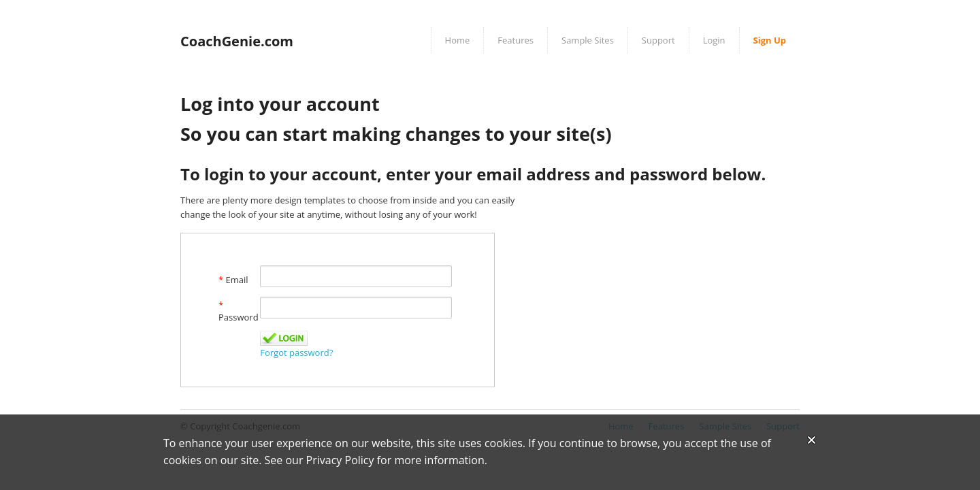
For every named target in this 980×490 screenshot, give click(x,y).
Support (658, 40)
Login (714, 40)
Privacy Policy (340, 460)
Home (458, 40)
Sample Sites (588, 40)
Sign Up (770, 40)
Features (516, 40)
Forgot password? (296, 353)
